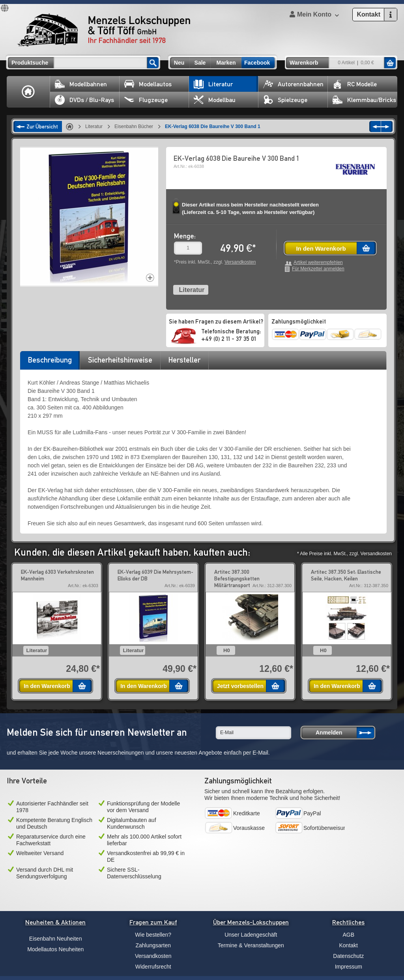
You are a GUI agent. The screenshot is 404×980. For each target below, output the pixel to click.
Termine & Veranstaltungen (251, 945)
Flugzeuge (146, 100)
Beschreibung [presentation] (50, 360)
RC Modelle (355, 84)
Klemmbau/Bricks (364, 100)
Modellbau (215, 100)
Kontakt (349, 945)
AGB (348, 935)
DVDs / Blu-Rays (84, 100)
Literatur (213, 84)
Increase (150, 278)
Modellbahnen (81, 84)
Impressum (349, 967)
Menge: (185, 236)
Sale (200, 63)
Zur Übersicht (42, 126)
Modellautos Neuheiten (55, 949)
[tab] (50, 363)
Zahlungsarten (153, 945)
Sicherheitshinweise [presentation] (120, 360)
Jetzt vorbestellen (240, 686)
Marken (226, 63)
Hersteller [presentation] (184, 360)
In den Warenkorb (321, 248)
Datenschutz (348, 956)
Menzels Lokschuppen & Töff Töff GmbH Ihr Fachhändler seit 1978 (104, 30)
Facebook (257, 63)
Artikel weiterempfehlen (318, 263)
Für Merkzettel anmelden (318, 269)
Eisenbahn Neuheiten (56, 939)
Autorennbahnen (293, 84)
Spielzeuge (285, 100)
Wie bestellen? (153, 935)
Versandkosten (240, 262)
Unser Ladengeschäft (251, 935)
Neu (179, 63)
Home (28, 92)
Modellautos (148, 84)
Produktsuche (30, 63)
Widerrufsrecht (153, 967)
